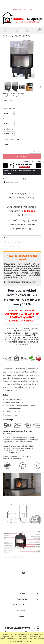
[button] (6, 31)
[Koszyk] (38, 30)
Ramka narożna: (9, 109)
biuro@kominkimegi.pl (22, 229)
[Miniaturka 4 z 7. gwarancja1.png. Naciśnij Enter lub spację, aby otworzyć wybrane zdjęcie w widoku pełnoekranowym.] (29, 87)
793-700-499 (16, 224)
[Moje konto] (28, 31)
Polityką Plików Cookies (20, 637)
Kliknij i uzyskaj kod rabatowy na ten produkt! (20, 172)
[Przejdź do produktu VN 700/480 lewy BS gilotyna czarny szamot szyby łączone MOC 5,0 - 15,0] (22, 584)
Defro (25, 179)
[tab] (22, 238)
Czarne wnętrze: (9, 119)
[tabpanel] (22, 403)
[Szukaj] (17, 30)
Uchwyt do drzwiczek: (11, 139)
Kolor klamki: (8, 129)
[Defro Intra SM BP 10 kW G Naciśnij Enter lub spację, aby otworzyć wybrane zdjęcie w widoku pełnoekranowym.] (22, 59)
